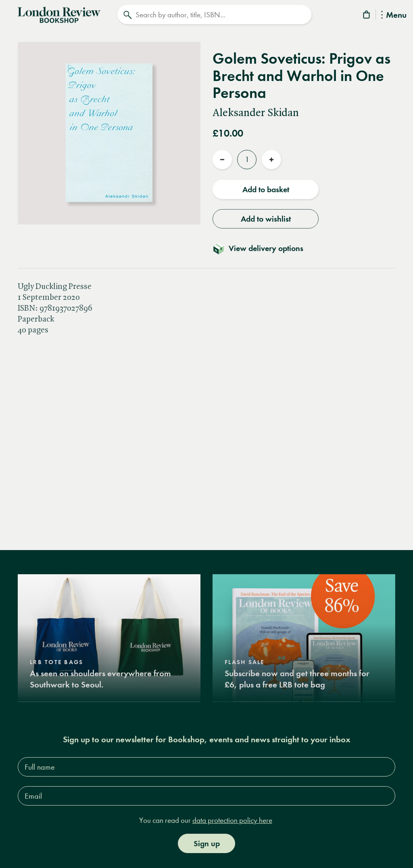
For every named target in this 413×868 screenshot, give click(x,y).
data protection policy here (232, 819)
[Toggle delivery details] (263, 247)
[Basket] (367, 16)
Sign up (207, 842)
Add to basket (266, 188)
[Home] (59, 14)
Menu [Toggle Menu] (394, 16)
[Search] (214, 15)
